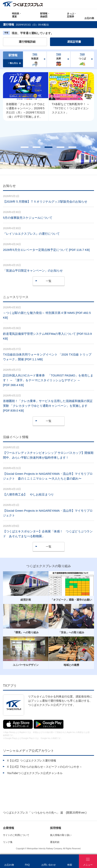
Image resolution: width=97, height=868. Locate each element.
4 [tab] (61, 147)
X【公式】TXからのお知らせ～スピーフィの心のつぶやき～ (45, 767)
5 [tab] (73, 147)
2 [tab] (37, 147)
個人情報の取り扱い (61, 835)
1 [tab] (25, 147)
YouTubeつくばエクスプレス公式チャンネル (35, 773)
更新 (52, 25)
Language (84, 4)
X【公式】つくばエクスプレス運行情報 (32, 761)
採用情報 (56, 828)
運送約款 (55, 842)
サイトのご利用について (16, 835)
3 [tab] (49, 147)
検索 (93, 4)
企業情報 (9, 828)
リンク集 (8, 842)
